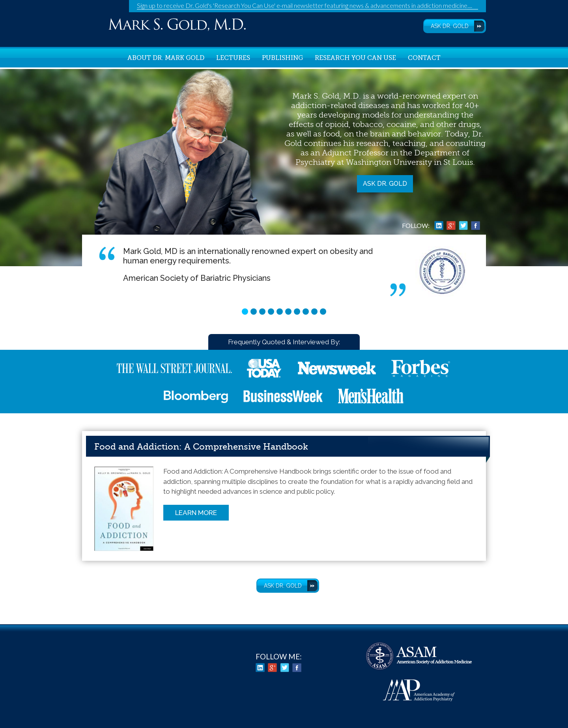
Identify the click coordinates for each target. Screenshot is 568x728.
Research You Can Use (355, 58)
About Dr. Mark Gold (166, 58)
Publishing (282, 58)
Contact (424, 58)
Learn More (196, 513)
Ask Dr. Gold (385, 184)
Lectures (233, 58)
